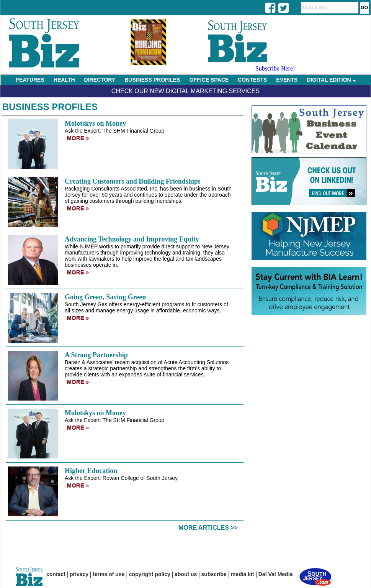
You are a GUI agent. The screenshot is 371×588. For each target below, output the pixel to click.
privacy (79, 574)
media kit (243, 574)
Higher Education (91, 471)
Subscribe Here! (275, 68)
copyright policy (150, 574)
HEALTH (64, 80)
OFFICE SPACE (209, 80)
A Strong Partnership (96, 355)
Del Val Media (275, 574)
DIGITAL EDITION (331, 80)
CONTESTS (252, 80)
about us (186, 574)
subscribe (214, 574)
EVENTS (287, 80)
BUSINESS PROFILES (152, 80)
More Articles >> (208, 528)
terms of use (109, 574)
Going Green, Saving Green (105, 297)
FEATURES (30, 80)
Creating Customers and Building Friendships (133, 181)
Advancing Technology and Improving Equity (132, 239)
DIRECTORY (100, 80)
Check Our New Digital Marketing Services (185, 91)
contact (56, 574)
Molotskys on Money (95, 123)
